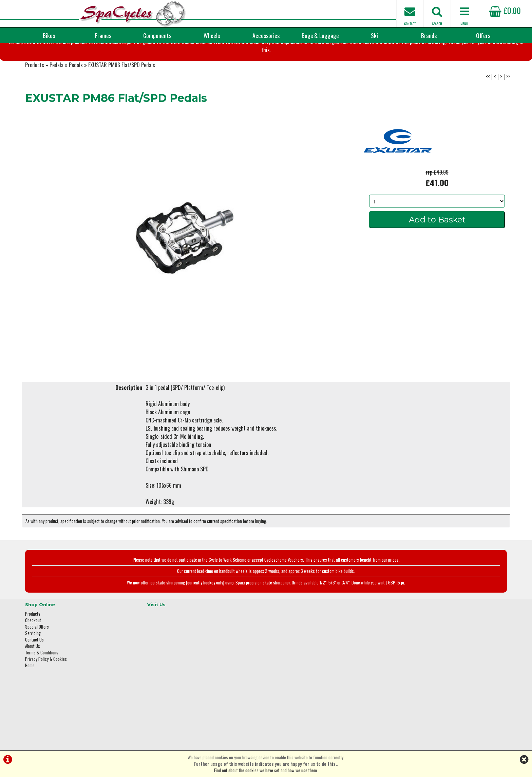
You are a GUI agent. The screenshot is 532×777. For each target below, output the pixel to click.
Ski (374, 35)
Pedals (56, 98)
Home (30, 695)
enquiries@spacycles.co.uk (420, 706)
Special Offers (37, 657)
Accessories (266, 35)
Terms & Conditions (42, 682)
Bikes (49, 35)
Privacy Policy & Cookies (46, 689)
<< (488, 110)
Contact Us (34, 670)
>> (508, 110)
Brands (429, 35)
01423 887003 (409, 684)
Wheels (212, 35)
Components (157, 35)
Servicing (33, 663)
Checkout (33, 650)
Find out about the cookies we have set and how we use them (265, 770)
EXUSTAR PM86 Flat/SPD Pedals (122, 98)
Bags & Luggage (320, 35)
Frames (103, 35)
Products (35, 98)
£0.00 (505, 10)
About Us (33, 676)
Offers (483, 35)
